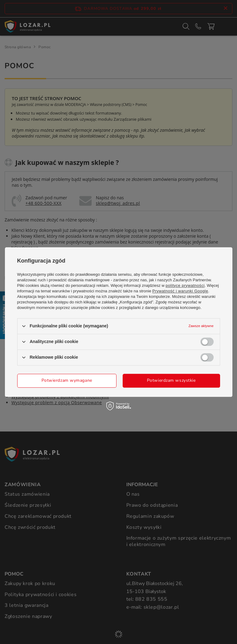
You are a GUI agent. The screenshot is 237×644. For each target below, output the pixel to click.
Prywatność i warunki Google (180, 291)
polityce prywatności (185, 285)
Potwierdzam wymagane (67, 380)
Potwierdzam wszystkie (171, 380)
